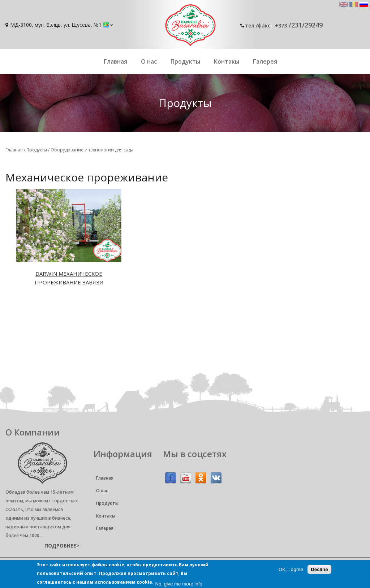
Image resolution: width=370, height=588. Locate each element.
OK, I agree (291, 569)
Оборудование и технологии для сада (92, 150)
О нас (149, 61)
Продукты (185, 61)
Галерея (265, 61)
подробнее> (62, 546)
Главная (115, 61)
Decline (319, 569)
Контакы (227, 61)
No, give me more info (178, 584)
